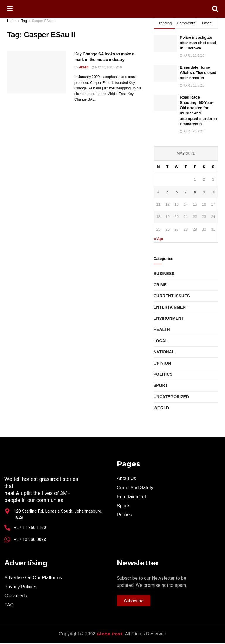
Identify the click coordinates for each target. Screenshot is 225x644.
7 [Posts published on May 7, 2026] (186, 192)
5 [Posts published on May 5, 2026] (167, 192)
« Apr (159, 239)
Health (162, 329)
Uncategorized (171, 397)
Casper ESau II (44, 21)
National (164, 352)
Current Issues (172, 296)
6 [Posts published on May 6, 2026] (177, 192)
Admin (84, 67)
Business (164, 274)
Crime (160, 285)
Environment (169, 318)
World (161, 408)
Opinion (162, 363)
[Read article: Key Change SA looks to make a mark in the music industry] (36, 72)
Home (12, 21)
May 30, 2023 (103, 67)
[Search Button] (215, 9)
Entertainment (171, 307)
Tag (24, 21)
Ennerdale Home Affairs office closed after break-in (198, 73)
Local (161, 341)
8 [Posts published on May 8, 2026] (195, 192)
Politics (163, 374)
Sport (161, 385)
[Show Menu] (10, 9)
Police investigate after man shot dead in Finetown (198, 43)
